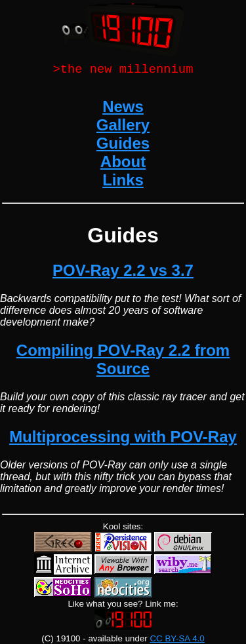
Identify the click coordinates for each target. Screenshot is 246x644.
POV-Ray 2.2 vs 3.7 (123, 272)
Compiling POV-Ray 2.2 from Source (123, 361)
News (123, 108)
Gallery (123, 127)
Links (123, 182)
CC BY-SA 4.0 (177, 638)
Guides (123, 145)
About (123, 163)
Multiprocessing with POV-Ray (123, 439)
